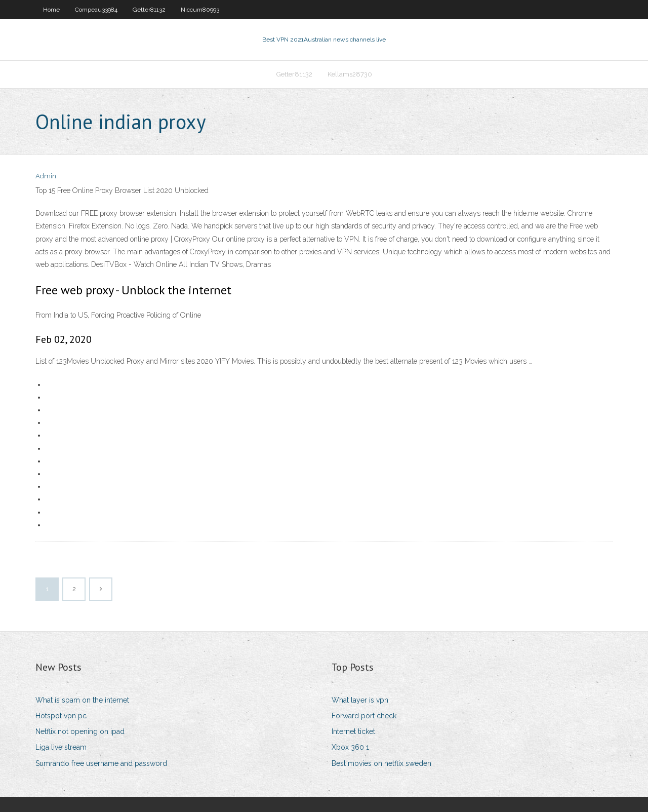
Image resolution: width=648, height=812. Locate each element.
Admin (46, 176)
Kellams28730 (350, 74)
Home (51, 10)
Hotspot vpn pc (61, 716)
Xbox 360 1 (350, 747)
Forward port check (364, 716)
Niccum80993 (200, 10)
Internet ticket (353, 731)
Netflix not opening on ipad (80, 731)
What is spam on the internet (82, 700)
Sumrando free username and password (101, 763)
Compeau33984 (96, 10)
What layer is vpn (360, 700)
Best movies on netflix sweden (381, 763)
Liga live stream (61, 747)
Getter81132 (149, 10)
